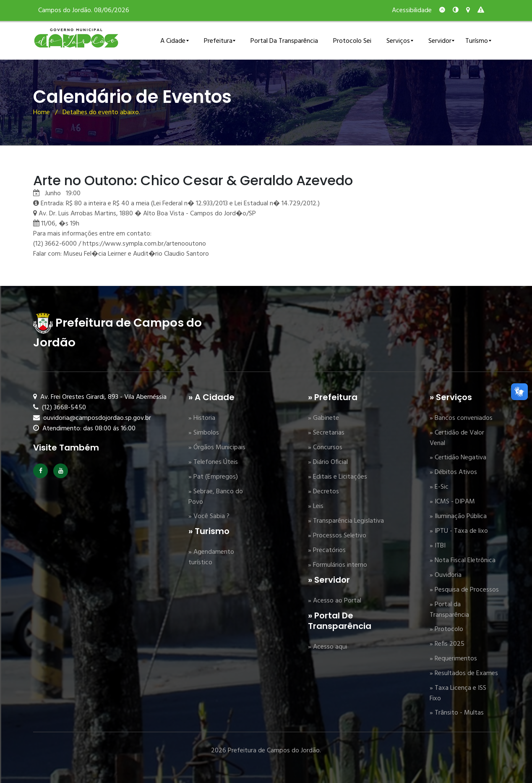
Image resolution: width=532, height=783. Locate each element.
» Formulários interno (338, 565)
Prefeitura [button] (218, 41)
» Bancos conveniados (461, 418)
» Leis (316, 506)
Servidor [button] (440, 41)
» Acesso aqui (327, 647)
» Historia (202, 418)
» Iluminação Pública (458, 516)
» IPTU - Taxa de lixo (459, 531)
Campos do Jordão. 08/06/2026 (84, 10)
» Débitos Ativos (453, 472)
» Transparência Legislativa (346, 521)
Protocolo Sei (352, 41)
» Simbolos (204, 433)
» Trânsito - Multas (457, 713)
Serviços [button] (398, 41)
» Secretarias (326, 433)
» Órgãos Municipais (217, 448)
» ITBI (438, 546)
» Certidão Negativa (458, 458)
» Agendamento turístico (211, 557)
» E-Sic (439, 487)
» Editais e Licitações (338, 477)
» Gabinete (323, 418)
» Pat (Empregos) (213, 477)
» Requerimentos (453, 659)
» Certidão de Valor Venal (457, 438)
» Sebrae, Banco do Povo (216, 497)
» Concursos (325, 448)
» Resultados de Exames (464, 673)
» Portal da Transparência (449, 610)
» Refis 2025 (447, 644)
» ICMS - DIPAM (452, 502)
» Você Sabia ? (209, 516)
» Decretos (323, 492)
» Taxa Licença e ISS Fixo (458, 693)
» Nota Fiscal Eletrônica (463, 560)
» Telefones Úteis (213, 462)
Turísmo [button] (477, 41)
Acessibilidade (412, 10)
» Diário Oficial (328, 462)
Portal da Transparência (284, 41)
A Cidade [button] (173, 41)
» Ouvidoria (446, 575)
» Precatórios (327, 550)
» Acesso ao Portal (335, 601)
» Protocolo (446, 629)
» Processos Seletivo (337, 536)
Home (42, 113)
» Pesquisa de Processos (464, 590)
